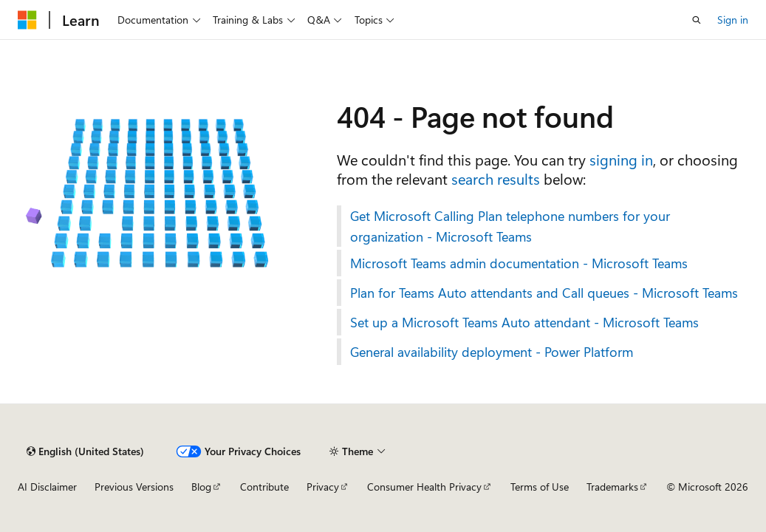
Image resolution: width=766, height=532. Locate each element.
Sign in (733, 20)
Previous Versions (134, 487)
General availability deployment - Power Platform (492, 352)
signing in (621, 159)
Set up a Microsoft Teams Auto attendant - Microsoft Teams (524, 322)
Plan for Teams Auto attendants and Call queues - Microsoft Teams (544, 293)
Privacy (323, 487)
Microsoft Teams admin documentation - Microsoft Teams (519, 263)
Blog (201, 487)
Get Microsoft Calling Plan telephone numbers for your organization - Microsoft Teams (510, 226)
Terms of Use (540, 487)
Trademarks (612, 487)
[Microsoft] (27, 20)
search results (496, 178)
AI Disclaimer (47, 487)
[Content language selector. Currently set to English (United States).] (85, 451)
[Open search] (697, 20)
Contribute (264, 487)
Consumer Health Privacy (424, 487)
